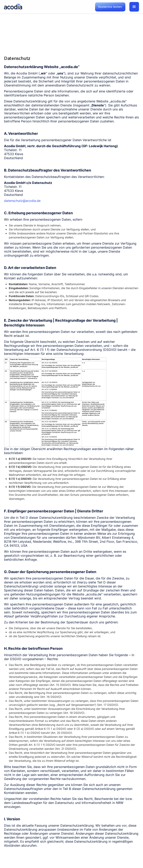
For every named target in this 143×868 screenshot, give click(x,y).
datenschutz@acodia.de (22, 201)
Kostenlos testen (110, 7)
